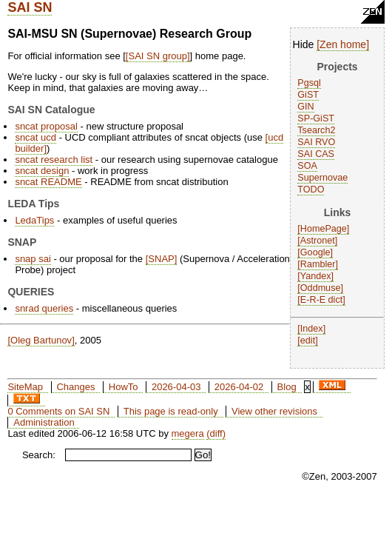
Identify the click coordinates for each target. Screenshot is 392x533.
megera (188, 433)
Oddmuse (321, 288)
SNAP (161, 259)
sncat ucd (36, 137)
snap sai (33, 259)
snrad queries (44, 308)
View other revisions (274, 411)
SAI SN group (158, 56)
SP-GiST (316, 118)
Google (315, 252)
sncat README (48, 182)
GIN (305, 107)
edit (308, 341)
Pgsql (309, 83)
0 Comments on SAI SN (58, 411)
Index (312, 329)
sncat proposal (46, 126)
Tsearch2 (316, 130)
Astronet (318, 241)
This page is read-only (171, 411)
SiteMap (25, 387)
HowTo (124, 387)
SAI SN (30, 7)
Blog (287, 387)
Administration (44, 422)
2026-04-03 (176, 387)
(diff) (216, 433)
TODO (311, 190)
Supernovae (322, 178)
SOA (307, 166)
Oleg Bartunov (41, 340)
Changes (75, 387)
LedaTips (34, 220)
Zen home (343, 44)
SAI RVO (316, 142)
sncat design (42, 171)
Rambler (318, 264)
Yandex (316, 276)
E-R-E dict (321, 300)
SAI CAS (316, 154)
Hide (304, 44)
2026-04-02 (239, 387)
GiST (308, 95)
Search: (39, 455)
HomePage (324, 229)
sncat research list (54, 160)
